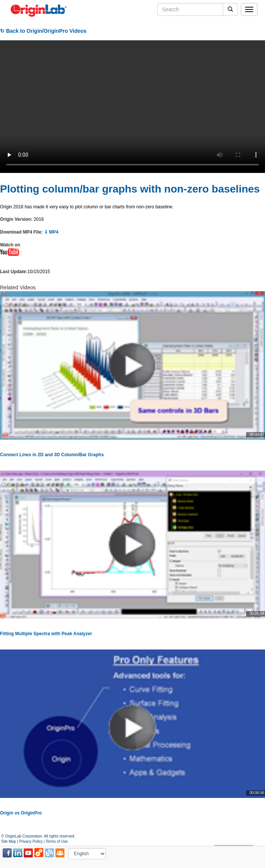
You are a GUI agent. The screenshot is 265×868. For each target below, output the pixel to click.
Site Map (8, 841)
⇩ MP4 (51, 232)
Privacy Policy (31, 841)
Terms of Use (57, 841)
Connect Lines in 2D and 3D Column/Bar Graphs (52, 455)
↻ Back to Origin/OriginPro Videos (43, 31)
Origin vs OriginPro (21, 813)
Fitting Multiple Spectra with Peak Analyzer (46, 634)
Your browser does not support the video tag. (132, 107)
